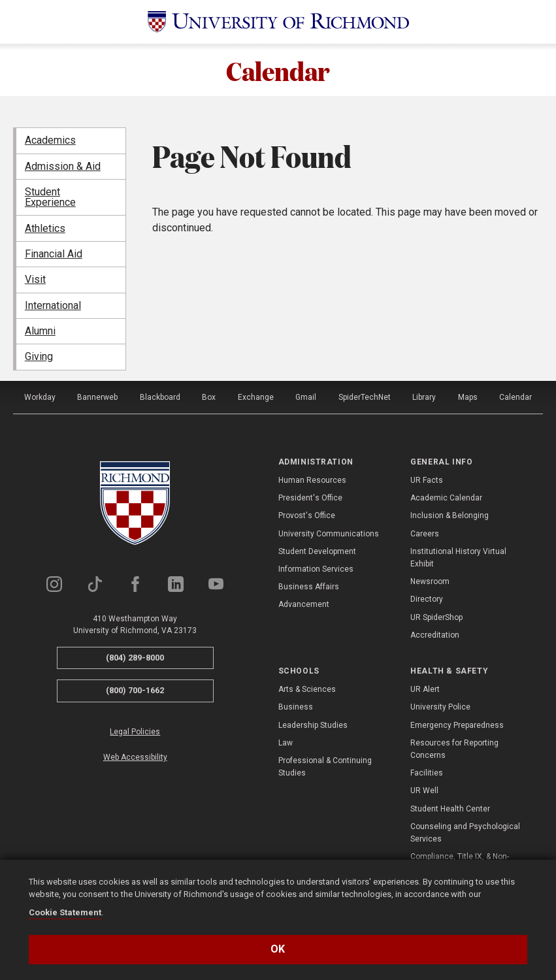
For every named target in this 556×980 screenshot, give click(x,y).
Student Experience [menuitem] (50, 197)
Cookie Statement (65, 912)
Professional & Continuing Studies (325, 767)
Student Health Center (450, 809)
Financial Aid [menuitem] (54, 254)
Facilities (427, 773)
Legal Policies (135, 732)
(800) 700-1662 (135, 690)
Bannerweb (97, 397)
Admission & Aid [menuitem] (63, 166)
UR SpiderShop (436, 617)
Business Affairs (309, 587)
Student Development (317, 551)
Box (209, 397)
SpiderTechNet (365, 397)
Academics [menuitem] (50, 140)
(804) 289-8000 (135, 658)
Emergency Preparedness (457, 725)
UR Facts (427, 480)
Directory (427, 599)
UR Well (424, 791)
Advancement (304, 604)
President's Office (310, 498)
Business (296, 707)
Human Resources (312, 480)
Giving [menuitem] (39, 356)
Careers (425, 534)
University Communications (329, 534)
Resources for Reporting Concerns (454, 749)
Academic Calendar (446, 498)
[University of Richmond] (278, 22)
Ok (278, 949)
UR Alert (425, 689)
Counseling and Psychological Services (465, 833)
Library (424, 397)
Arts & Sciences (307, 689)
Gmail (306, 397)
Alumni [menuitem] (40, 331)
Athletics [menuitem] (45, 228)
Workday (40, 397)
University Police (440, 707)
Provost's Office (307, 515)
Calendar (278, 70)
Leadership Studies (313, 725)
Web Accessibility (135, 757)
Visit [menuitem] (35, 279)
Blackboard (160, 397)
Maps (468, 397)
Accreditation (435, 635)
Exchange (256, 397)
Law (286, 743)
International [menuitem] (53, 305)
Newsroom (430, 581)
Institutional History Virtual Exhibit (458, 558)
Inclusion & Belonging (450, 515)
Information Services (316, 569)
